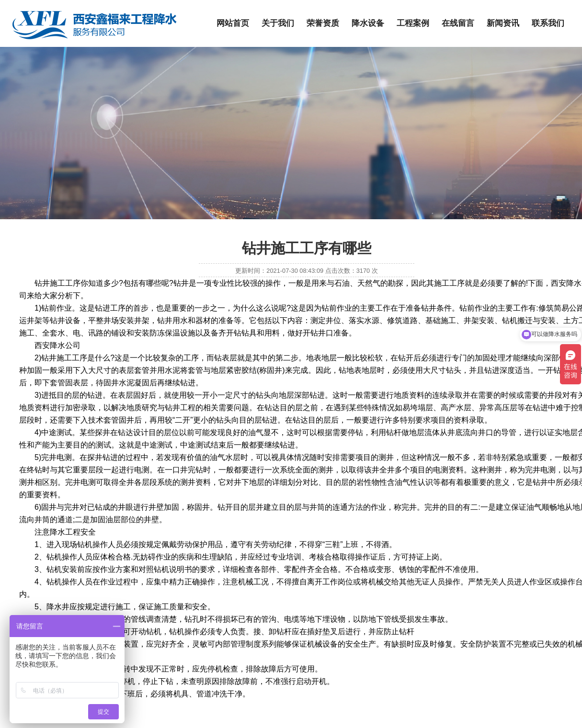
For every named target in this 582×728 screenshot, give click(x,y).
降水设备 (368, 23)
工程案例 (413, 23)
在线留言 (458, 23)
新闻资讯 (503, 23)
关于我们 (278, 23)
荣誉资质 (323, 23)
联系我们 (548, 23)
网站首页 (233, 23)
